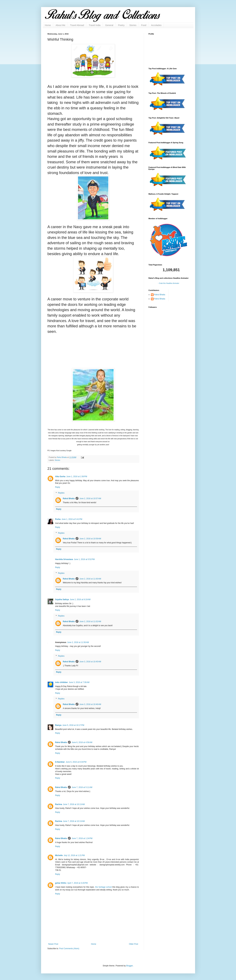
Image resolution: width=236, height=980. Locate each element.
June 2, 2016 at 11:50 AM (78, 642)
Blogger (130, 966)
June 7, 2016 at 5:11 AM (82, 787)
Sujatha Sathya (62, 599)
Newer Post (53, 944)
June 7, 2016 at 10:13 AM (74, 804)
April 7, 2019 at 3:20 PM (78, 883)
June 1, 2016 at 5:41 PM (72, 519)
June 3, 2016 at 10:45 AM (90, 662)
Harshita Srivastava (64, 559)
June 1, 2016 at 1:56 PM (77, 477)
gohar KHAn (61, 883)
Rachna (59, 804)
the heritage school (103, 887)
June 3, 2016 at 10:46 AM (90, 704)
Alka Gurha (60, 477)
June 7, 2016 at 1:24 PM (82, 838)
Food (144, 25)
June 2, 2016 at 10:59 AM (90, 539)
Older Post (134, 944)
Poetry (121, 25)
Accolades (156, 25)
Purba (58, 519)
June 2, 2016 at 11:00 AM (90, 579)
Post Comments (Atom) (69, 949)
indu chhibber (62, 682)
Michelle (59, 855)
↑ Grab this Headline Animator (169, 283)
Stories (133, 25)
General (109, 25)
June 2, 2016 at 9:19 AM (80, 599)
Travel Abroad (77, 25)
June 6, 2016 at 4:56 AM (82, 742)
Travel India (95, 25)
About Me (60, 25)
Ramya (58, 725)
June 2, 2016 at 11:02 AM (90, 621)
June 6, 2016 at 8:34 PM (76, 762)
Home (48, 25)
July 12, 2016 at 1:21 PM (74, 855)
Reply (58, 487)
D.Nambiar (60, 762)
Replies (61, 493)
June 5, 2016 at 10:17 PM (73, 725)
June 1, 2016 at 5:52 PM (84, 559)
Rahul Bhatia (69, 499)
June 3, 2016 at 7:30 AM (79, 682)
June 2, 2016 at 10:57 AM (90, 499)
